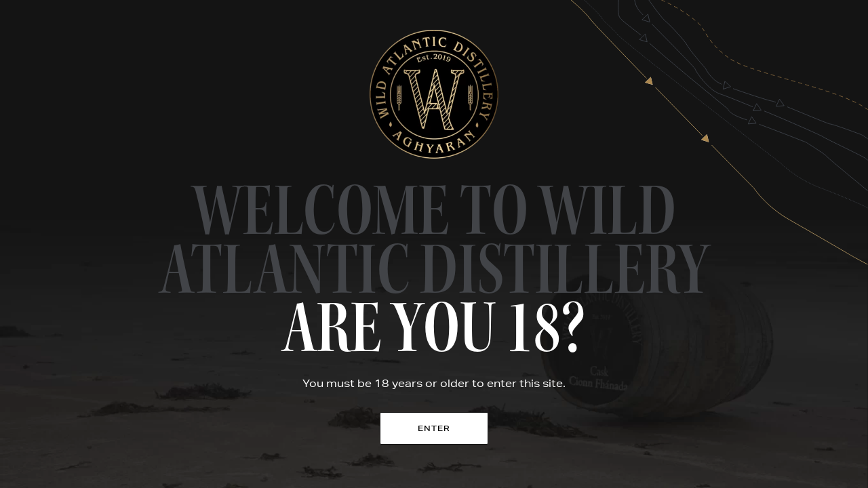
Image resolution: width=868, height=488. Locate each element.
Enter (434, 428)
